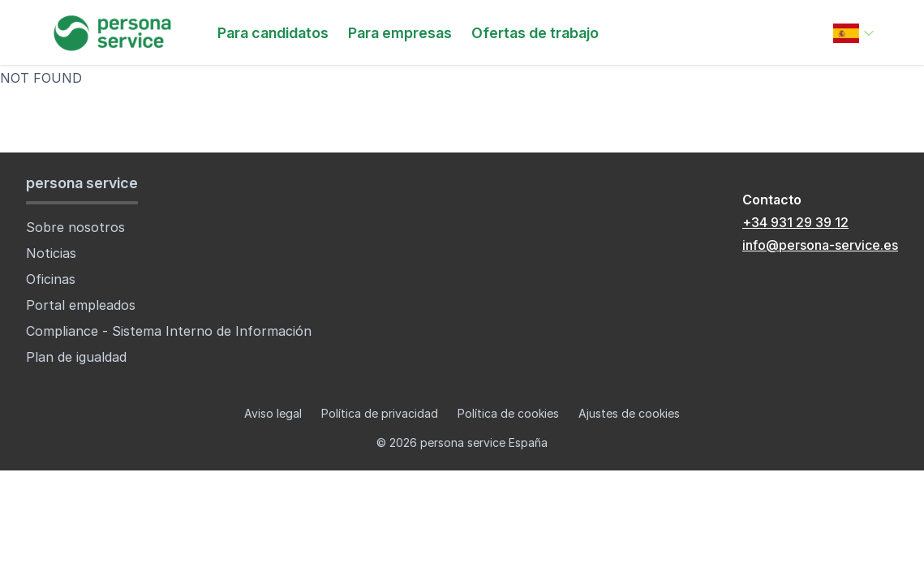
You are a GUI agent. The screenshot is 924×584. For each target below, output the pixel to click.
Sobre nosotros (75, 227)
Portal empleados (81, 305)
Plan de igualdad (76, 357)
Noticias (51, 253)
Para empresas (400, 33)
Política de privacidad (380, 413)
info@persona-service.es (820, 245)
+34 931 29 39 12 (795, 222)
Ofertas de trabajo (535, 33)
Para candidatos (273, 33)
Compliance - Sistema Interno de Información (169, 331)
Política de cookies (508, 413)
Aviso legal (273, 413)
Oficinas (51, 279)
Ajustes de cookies (629, 413)
